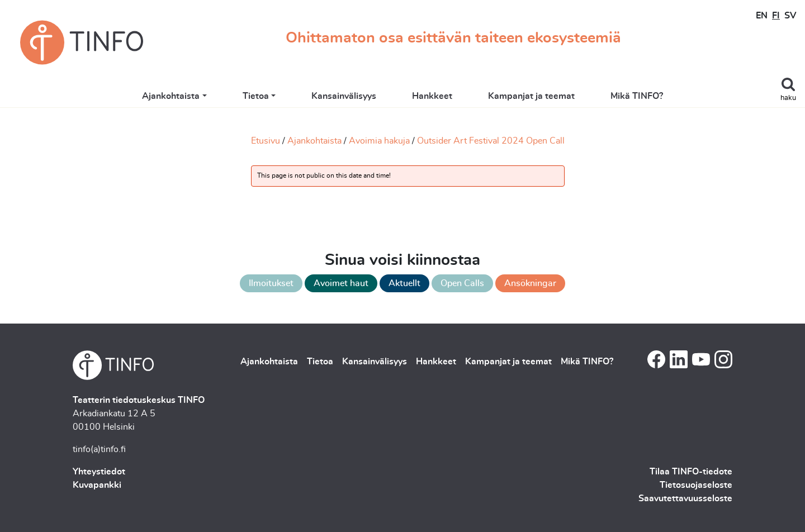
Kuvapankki (97, 485)
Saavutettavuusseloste (685, 498)
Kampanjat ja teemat (531, 96)
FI (776, 16)
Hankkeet (432, 96)
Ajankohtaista (171, 96)
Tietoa (256, 96)
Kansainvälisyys (344, 96)
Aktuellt (404, 283)
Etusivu (266, 141)
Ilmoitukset (271, 283)
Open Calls (462, 283)
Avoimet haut (341, 283)
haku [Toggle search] (788, 98)
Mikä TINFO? (637, 96)
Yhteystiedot (99, 472)
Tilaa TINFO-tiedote (691, 472)
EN (762, 16)
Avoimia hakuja (379, 141)
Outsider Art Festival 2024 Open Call (491, 141)
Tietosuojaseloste (696, 485)
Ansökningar (530, 283)
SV (790, 16)
